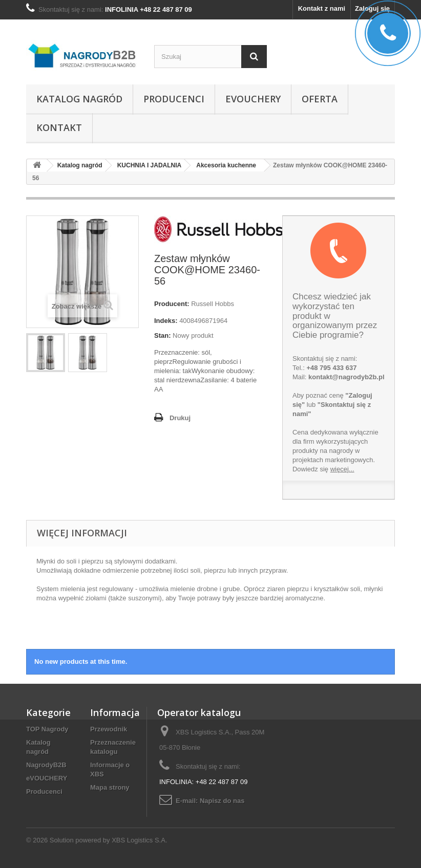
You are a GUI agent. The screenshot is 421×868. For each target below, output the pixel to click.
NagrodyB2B (46, 765)
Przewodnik (109, 729)
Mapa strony (110, 787)
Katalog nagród (79, 99)
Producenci (174, 99)
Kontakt (59, 127)
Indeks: (166, 321)
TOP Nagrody (47, 729)
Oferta (320, 99)
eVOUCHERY (253, 99)
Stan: (163, 335)
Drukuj (180, 418)
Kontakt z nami (322, 8)
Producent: (172, 304)
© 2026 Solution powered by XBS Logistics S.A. (97, 840)
